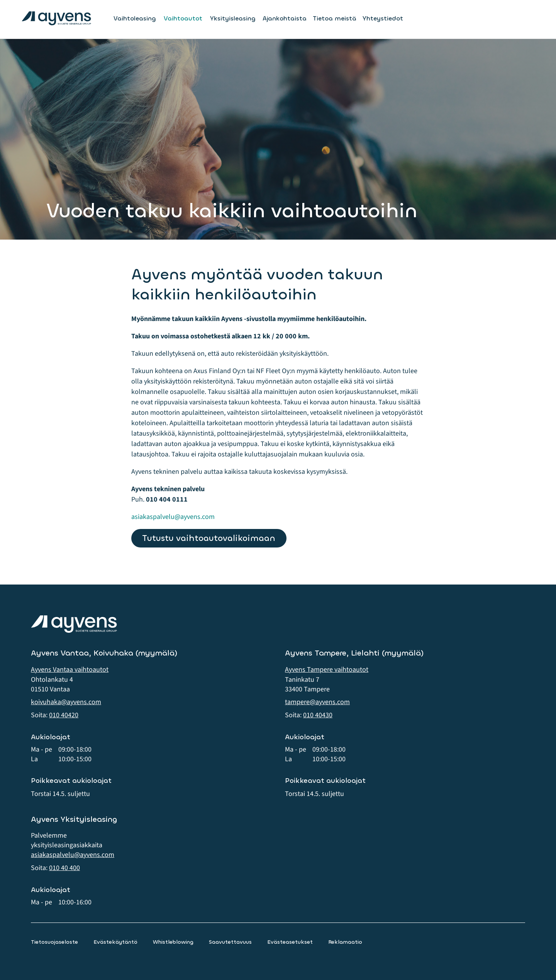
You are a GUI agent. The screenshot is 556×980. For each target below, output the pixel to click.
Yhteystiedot (383, 18)
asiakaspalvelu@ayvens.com (173, 517)
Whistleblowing (173, 942)
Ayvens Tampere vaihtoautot (327, 670)
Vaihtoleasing (135, 19)
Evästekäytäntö (115, 942)
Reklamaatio (345, 942)
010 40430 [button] (318, 715)
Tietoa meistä (335, 18)
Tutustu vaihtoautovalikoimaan (209, 538)
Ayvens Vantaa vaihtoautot (70, 670)
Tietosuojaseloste (54, 942)
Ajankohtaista (285, 18)
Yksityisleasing (233, 19)
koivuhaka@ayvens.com (66, 702)
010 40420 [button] (64, 715)
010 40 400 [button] (64, 868)
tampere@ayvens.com (317, 702)
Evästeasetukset (290, 942)
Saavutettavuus (230, 942)
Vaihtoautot (183, 19)
